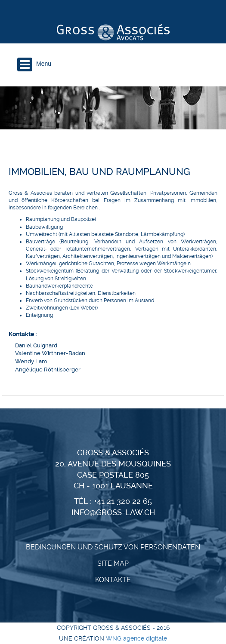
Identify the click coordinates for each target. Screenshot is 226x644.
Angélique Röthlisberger (48, 370)
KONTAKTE (113, 580)
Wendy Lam (31, 361)
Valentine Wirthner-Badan (50, 353)
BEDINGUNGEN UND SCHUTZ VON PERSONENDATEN (113, 547)
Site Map (113, 563)
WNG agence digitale (136, 638)
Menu (44, 64)
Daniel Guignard (36, 345)
